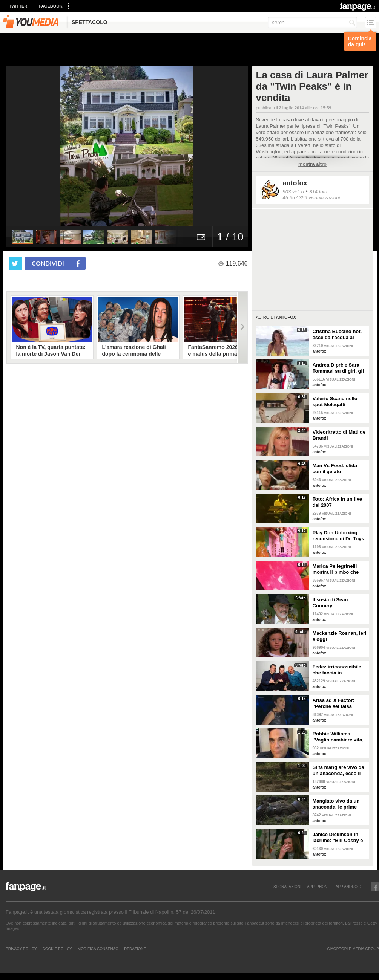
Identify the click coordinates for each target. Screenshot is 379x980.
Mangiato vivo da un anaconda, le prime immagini (336, 804)
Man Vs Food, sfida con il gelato (335, 469)
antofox (295, 183)
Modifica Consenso (98, 949)
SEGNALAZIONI (287, 887)
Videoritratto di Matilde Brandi (339, 435)
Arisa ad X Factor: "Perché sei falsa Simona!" (334, 703)
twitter (18, 6)
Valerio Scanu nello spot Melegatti (335, 401)
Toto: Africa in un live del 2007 (337, 502)
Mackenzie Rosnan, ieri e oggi (340, 636)
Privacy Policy (21, 949)
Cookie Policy (57, 949)
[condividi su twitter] (15, 263)
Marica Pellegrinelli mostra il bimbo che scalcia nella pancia (336, 569)
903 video (293, 192)
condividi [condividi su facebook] (48, 263)
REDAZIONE (135, 949)
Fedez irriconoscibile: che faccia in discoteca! (338, 670)
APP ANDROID (348, 887)
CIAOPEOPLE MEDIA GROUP (353, 949)
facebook (51, 6)
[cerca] (312, 23)
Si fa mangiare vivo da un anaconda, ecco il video (338, 771)
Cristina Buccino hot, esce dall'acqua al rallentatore (337, 335)
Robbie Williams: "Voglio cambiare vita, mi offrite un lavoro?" (338, 737)
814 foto (318, 192)
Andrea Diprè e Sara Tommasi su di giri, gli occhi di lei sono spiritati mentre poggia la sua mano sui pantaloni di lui (339, 368)
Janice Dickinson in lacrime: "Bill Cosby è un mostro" (338, 838)
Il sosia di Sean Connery (330, 603)
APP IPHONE (318, 887)
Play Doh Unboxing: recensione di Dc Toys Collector (338, 536)
